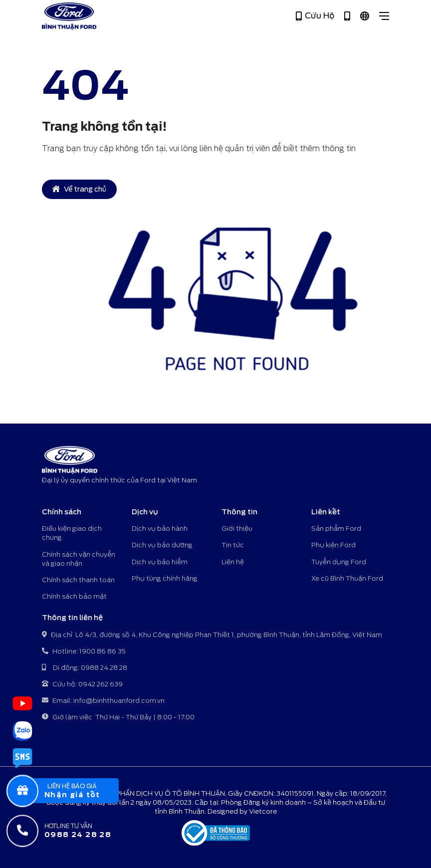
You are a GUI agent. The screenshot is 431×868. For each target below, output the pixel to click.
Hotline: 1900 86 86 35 (84, 652)
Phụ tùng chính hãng (165, 578)
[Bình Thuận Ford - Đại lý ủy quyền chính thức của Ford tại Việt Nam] (69, 16)
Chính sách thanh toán (78, 580)
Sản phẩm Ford (336, 529)
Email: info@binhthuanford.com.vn (103, 701)
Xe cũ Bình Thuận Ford (347, 578)
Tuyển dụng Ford (339, 562)
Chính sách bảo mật (74, 596)
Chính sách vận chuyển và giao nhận (79, 559)
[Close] (384, 16)
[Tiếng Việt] (365, 16)
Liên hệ (233, 562)
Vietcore (263, 811)
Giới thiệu (237, 529)
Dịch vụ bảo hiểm (160, 562)
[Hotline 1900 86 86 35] (347, 16)
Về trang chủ (79, 189)
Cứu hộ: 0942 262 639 (82, 685)
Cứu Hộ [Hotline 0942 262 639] (315, 16)
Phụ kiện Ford (333, 545)
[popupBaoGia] (72, 791)
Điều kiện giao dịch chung (72, 533)
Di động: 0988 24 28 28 (85, 668)
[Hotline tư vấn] (72, 831)
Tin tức (233, 545)
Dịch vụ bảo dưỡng (162, 545)
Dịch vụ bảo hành (160, 529)
